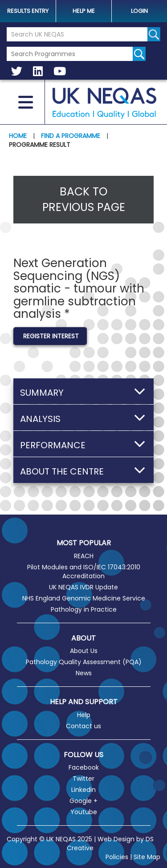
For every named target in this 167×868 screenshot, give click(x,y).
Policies (117, 857)
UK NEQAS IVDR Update (83, 587)
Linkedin (83, 790)
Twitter (83, 779)
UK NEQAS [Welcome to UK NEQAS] (104, 103)
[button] (83, 391)
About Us (84, 651)
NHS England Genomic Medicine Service (84, 598)
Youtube (84, 812)
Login (139, 11)
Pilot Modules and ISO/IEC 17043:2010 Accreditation (84, 572)
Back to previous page (84, 200)
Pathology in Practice (84, 609)
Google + (83, 801)
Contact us (83, 726)
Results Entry (28, 11)
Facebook (84, 767)
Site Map (147, 857)
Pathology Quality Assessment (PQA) (84, 662)
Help (84, 715)
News (84, 673)
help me (84, 11)
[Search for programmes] (139, 54)
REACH (84, 556)
